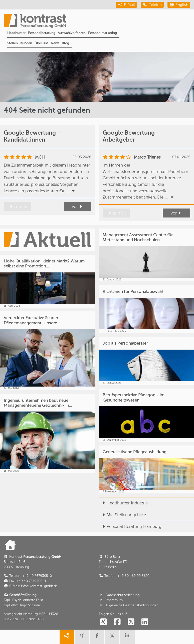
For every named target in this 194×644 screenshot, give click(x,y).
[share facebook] (97, 637)
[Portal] (99, 21)
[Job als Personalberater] (146, 361)
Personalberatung (42, 33)
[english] (179, 5)
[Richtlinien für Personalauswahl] (146, 309)
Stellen (13, 43)
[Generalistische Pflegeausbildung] (146, 469)
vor (77, 207)
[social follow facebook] (117, 622)
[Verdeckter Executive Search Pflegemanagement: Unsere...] (48, 351)
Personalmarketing (103, 33)
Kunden (26, 43)
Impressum (111, 600)
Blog (65, 43)
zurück (17, 207)
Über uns (41, 43)
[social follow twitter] (131, 622)
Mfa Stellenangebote (122, 515)
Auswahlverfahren (72, 33)
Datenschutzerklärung (119, 595)
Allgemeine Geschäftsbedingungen (129, 605)
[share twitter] (112, 637)
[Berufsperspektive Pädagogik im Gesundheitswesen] (146, 415)
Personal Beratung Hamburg (130, 526)
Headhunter (16, 33)
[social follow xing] (104, 622)
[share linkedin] (127, 637)
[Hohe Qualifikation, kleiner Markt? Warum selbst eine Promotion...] (48, 281)
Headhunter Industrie (123, 503)
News (55, 43)
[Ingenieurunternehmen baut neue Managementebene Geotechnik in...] (48, 433)
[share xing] (82, 637)
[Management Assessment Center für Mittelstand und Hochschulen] (146, 255)
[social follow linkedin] (145, 622)
